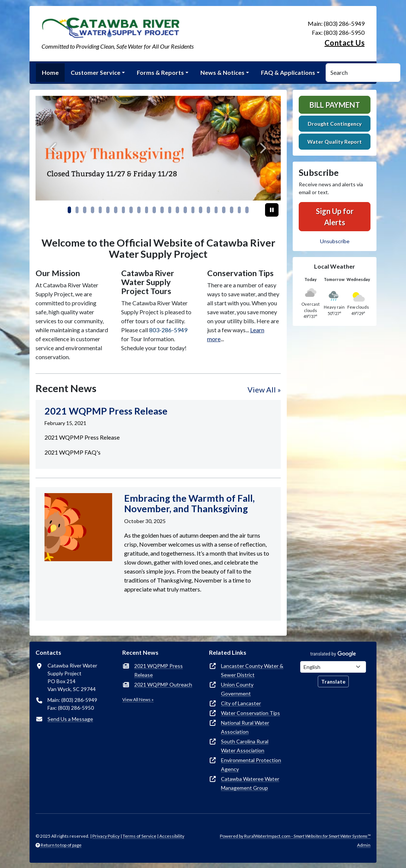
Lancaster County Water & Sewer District (252, 670)
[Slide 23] (247, 210)
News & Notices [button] (222, 72)
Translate (333, 681)
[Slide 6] (116, 210)
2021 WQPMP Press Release (159, 670)
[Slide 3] (93, 210)
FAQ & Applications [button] (288, 72)
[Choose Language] (333, 667)
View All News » (138, 699)
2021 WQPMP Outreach (163, 684)
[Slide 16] (193, 210)
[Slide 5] (108, 210)
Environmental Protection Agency (251, 765)
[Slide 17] (201, 210)
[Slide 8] (131, 210)
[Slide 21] (232, 210)
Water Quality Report (335, 142)
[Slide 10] (147, 210)
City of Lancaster (241, 703)
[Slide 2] (85, 210)
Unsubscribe (335, 241)
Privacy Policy (106, 836)
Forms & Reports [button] (160, 72)
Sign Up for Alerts (335, 217)
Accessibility (172, 836)
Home (50, 72)
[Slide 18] (208, 210)
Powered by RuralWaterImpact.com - (295, 836)
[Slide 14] (177, 210)
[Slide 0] (69, 210)
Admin (364, 845)
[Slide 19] (216, 210)
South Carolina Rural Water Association (245, 746)
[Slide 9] (139, 210)
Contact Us (345, 43)
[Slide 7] (124, 210)
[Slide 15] (185, 210)
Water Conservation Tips (250, 713)
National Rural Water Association (245, 727)
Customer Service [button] (96, 72)
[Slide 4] (100, 210)
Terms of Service (139, 836)
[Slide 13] (170, 210)
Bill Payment (335, 105)
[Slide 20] (224, 210)
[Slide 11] (154, 210)
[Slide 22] (239, 210)
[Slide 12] (162, 210)
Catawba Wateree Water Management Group (250, 783)
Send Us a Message (70, 719)
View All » (264, 389)
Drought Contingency (335, 124)
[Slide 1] (77, 210)
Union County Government (237, 689)
